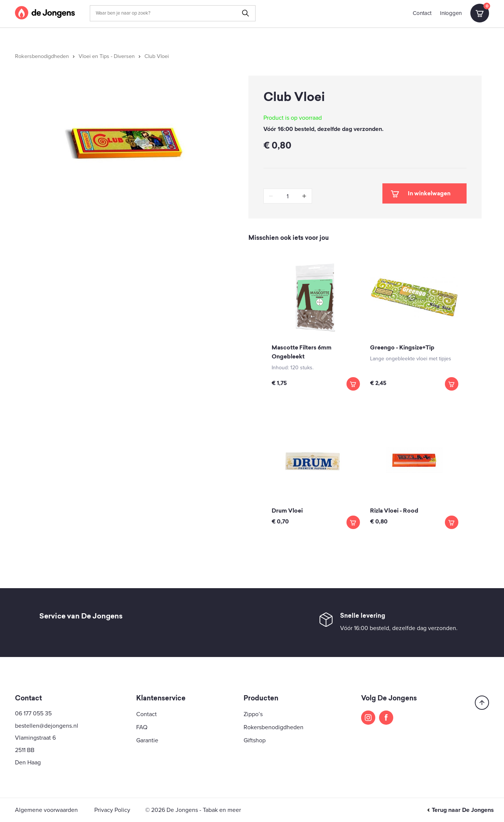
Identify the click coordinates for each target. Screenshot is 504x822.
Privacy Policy (112, 810)
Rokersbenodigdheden (42, 56)
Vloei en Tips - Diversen (107, 56)
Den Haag (28, 763)
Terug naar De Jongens (460, 810)
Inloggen (451, 13)
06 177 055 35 (33, 713)
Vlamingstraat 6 (35, 738)
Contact (422, 13)
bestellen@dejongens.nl (47, 726)
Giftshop (255, 740)
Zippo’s (253, 714)
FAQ (142, 727)
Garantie (147, 740)
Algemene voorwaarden (46, 810)
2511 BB (25, 750)
